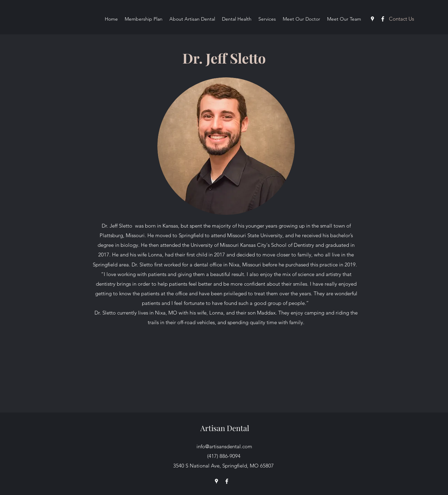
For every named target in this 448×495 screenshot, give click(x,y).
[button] (401, 19)
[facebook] (383, 19)
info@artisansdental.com (224, 446)
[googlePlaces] (372, 19)
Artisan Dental (225, 428)
